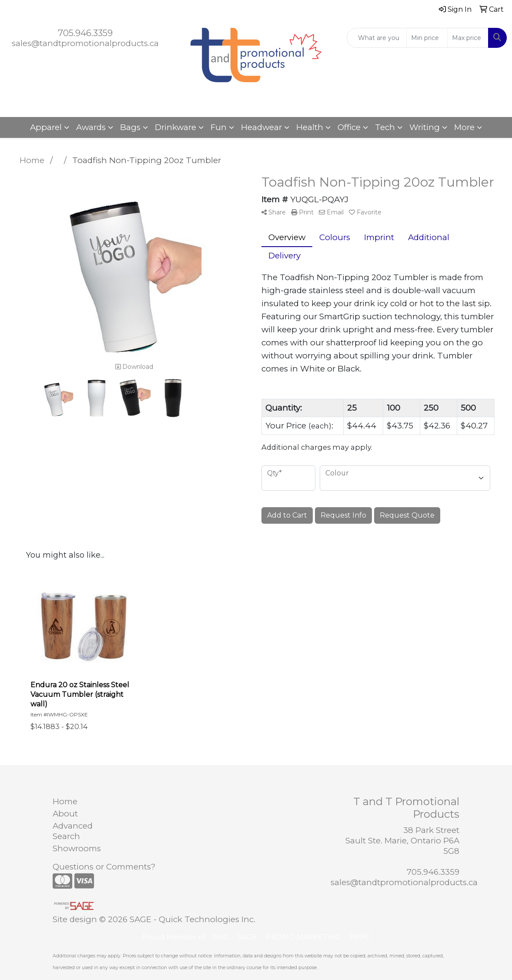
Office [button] (349, 127)
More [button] (464, 127)
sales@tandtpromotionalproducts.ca (85, 43)
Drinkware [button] (176, 127)
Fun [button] (219, 127)
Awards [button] (91, 127)
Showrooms (77, 848)
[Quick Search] (377, 38)
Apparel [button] (46, 127)
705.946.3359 (85, 33)
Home (65, 801)
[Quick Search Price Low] (427, 38)
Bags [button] (130, 127)
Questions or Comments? (104, 867)
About (65, 814)
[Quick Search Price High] (468, 38)
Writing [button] (425, 127)
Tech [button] (385, 127)
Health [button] (310, 127)
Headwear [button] (261, 127)
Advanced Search (73, 831)
